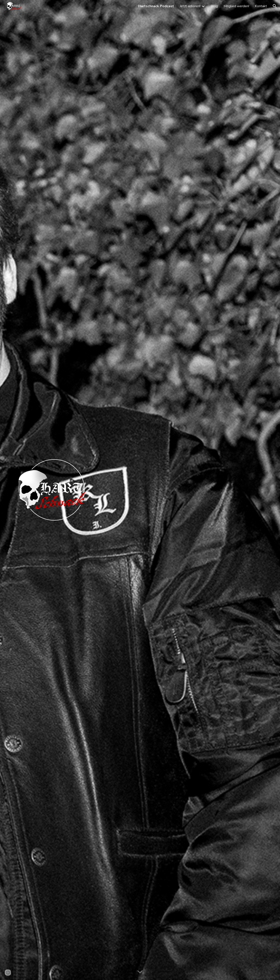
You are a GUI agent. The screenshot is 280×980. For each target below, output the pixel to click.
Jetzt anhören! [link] (190, 6)
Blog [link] (214, 6)
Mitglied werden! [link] (236, 6)
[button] (275, 6)
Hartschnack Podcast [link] (156, 6)
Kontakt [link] (261, 6)
